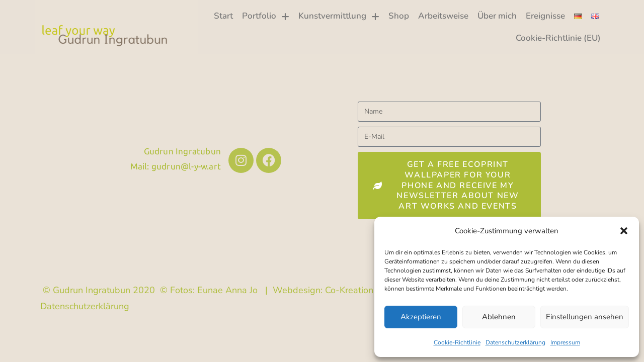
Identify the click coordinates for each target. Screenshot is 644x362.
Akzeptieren (421, 317)
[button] (624, 231)
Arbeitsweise (443, 16)
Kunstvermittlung (339, 16)
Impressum (565, 342)
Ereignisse (545, 16)
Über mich (497, 16)
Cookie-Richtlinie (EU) (558, 38)
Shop (399, 16)
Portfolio (266, 16)
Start (223, 16)
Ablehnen (499, 317)
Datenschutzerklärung (515, 342)
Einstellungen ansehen (585, 317)
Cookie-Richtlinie (457, 342)
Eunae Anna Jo (227, 290)
